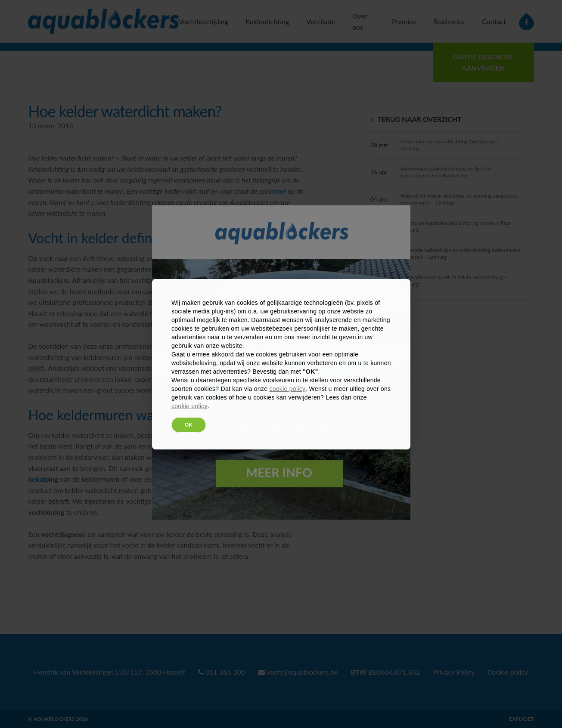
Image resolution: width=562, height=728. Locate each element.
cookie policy (287, 389)
